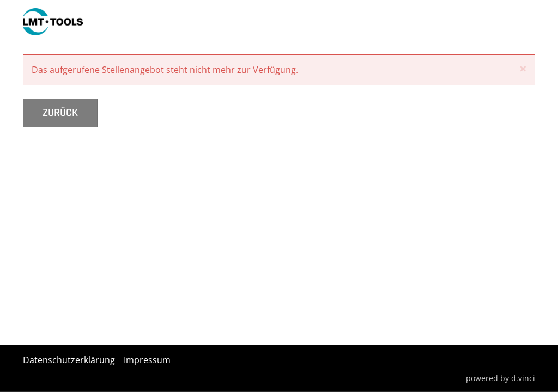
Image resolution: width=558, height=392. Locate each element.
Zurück (60, 113)
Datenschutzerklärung (69, 360)
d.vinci (523, 378)
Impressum (147, 360)
